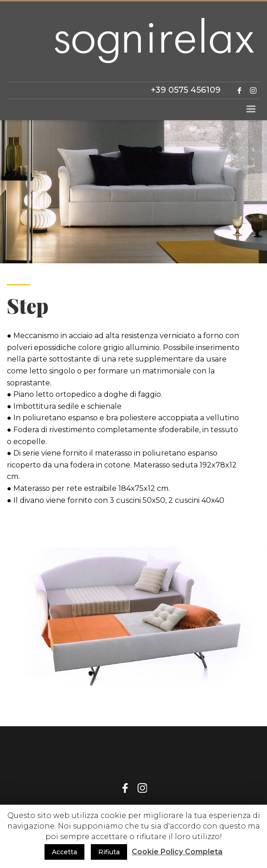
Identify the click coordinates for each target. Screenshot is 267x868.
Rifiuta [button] (109, 852)
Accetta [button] (64, 852)
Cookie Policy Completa (177, 852)
